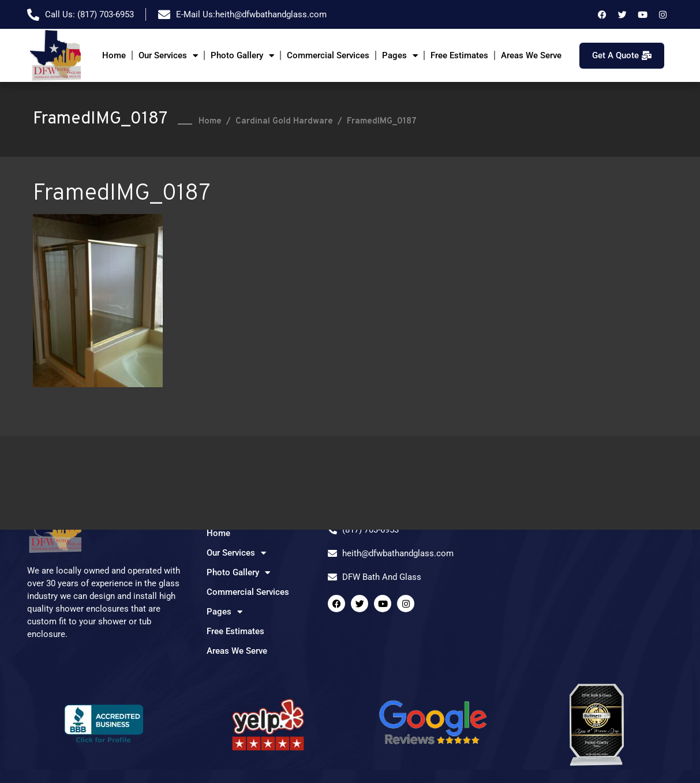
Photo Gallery (242, 56)
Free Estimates (459, 55)
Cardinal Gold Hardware (284, 121)
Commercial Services (328, 55)
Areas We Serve (531, 55)
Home (114, 55)
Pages (400, 56)
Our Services (168, 56)
